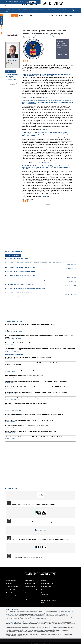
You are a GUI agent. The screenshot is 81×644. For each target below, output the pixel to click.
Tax (42, 598)
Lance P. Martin (10, 344)
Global (25, 593)
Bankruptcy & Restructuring (13, 587)
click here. (26, 636)
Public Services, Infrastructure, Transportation (49, 594)
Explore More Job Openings (11, 83)
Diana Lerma (10, 399)
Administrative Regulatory (62, 45)
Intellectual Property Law (47, 584)
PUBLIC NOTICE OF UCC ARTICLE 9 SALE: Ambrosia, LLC (20, 267)
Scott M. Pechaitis (19, 410)
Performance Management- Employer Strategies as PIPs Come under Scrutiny (26, 403)
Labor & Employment (46, 587)
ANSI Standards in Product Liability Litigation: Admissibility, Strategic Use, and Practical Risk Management (40, 540)
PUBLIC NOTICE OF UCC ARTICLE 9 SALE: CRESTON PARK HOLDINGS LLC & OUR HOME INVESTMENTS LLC (33, 263)
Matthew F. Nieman (18, 366)
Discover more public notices (12, 297)
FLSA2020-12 (46, 129)
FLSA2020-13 (45, 163)
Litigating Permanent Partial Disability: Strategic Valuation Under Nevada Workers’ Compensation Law (33, 330)
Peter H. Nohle (10, 383)
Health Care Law (28, 596)
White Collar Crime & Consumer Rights (49, 601)
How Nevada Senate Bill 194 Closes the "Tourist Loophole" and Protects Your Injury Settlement (31, 324)
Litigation (44, 590)
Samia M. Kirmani (10, 410)
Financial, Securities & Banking (31, 590)
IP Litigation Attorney (12, 78)
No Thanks (33, 2)
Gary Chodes (10, 351)
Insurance (44, 581)
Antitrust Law (9, 584)
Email (9, 62)
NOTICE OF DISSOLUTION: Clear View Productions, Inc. (19, 284)
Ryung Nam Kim (17, 359)
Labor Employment (61, 44)
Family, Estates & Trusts (29, 587)
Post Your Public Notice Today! (13, 255)
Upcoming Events (11, 489)
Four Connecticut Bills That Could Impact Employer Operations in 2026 (24, 376)
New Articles (2, 20)
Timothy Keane (16, 351)
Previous (69, 16)
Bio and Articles (10, 66)
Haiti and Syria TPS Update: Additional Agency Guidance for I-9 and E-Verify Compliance (29, 420)
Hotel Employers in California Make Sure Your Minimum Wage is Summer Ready (27, 398)
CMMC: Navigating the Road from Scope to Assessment (27, 557)
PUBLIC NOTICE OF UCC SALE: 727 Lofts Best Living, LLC (20, 276)
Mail (62, 55)
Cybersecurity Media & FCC (13, 599)
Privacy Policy (71, 612)
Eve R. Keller (17, 405)
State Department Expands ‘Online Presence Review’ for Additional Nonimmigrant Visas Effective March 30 (34, 415)
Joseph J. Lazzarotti (11, 433)
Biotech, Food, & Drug (11, 590)
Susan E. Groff (10, 388)
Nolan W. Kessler (10, 405)
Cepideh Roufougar (16, 427)
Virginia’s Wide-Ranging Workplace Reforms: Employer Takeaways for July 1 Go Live (28, 370)
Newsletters (35, 9)
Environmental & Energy (29, 584)
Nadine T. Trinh (10, 359)
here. (35, 192)
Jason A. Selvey (18, 394)
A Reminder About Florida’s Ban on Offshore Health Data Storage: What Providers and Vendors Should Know (35, 437)
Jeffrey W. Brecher (13, 60)
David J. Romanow (11, 422)
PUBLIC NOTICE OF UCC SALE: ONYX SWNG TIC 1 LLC (19, 293)
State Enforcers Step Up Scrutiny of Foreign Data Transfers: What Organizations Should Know (31, 431)
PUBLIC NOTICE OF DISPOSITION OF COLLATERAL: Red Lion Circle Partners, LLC (26, 280)
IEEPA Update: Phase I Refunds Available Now (40, 16)
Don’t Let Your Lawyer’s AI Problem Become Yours (19, 343)
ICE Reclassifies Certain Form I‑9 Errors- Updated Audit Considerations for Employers (28, 357)
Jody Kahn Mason (11, 394)
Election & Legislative (29, 581)
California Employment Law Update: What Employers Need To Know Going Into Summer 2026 (37, 522)
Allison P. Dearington (11, 377)
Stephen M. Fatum (11, 339)
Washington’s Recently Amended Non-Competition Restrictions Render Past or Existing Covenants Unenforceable (36, 381)
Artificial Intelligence (11, 581)
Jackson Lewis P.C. (38, 36)
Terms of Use (63, 612)
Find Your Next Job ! (11, 72)
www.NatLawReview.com (11, 614)
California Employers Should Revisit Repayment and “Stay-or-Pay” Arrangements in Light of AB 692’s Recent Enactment (38, 387)
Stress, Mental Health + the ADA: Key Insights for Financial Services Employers (27, 426)
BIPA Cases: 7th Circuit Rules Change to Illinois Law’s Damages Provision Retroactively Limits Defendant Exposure (36, 392)
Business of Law (10, 593)
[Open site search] (73, 10)
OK (28, 2)
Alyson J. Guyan (10, 366)
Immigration (27, 599)
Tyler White (9, 427)
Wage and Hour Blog (49, 36)
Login (75, 4)
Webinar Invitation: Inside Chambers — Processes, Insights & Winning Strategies (33, 504)
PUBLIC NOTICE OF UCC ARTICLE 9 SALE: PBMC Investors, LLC (22, 271)
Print (59, 55)
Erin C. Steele (18, 339)
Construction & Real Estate (13, 596)
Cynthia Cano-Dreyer (11, 416)
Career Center (51, 9)
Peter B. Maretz (16, 399)
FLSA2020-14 (46, 196)
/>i (66, 55)
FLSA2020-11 (46, 98)
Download (64, 55)
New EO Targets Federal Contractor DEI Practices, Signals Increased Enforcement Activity (29, 409)
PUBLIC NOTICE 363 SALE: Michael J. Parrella (17, 259)
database (48, 613)
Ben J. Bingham (19, 326)
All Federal (59, 47)
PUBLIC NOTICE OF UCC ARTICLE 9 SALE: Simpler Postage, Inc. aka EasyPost (25, 289)
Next (71, 16)
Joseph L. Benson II (11, 326)
